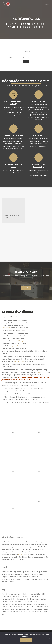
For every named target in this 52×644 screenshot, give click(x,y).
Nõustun (26, 640)
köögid (21, 554)
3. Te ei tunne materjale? (13, 135)
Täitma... (26, 288)
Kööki (4, 542)
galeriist (15, 346)
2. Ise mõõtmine (39, 101)
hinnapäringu (6, 328)
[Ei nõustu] (50, 638)
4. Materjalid (39, 135)
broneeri (41, 372)
